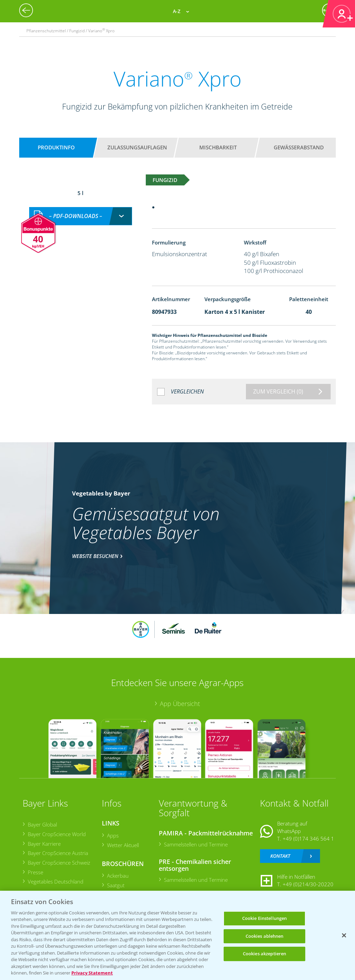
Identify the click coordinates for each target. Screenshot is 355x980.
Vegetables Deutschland (55, 881)
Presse (35, 872)
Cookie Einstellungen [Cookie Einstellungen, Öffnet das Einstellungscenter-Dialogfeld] (265, 918)
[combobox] (81, 216)
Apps (113, 835)
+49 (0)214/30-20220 (308, 884)
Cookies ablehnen (265, 936)
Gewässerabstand (299, 147)
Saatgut (115, 885)
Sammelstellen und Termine (196, 844)
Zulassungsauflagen (137, 147)
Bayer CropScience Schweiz (59, 863)
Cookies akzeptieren (264, 954)
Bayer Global (42, 824)
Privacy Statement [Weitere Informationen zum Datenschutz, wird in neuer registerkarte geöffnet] (92, 973)
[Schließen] (344, 935)
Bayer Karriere (44, 844)
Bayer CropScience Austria (58, 853)
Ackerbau (117, 876)
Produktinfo (56, 147)
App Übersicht (180, 704)
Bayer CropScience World (56, 834)
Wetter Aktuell (123, 845)
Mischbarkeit (218, 147)
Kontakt (280, 856)
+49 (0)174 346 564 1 (308, 839)
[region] (177, 935)
